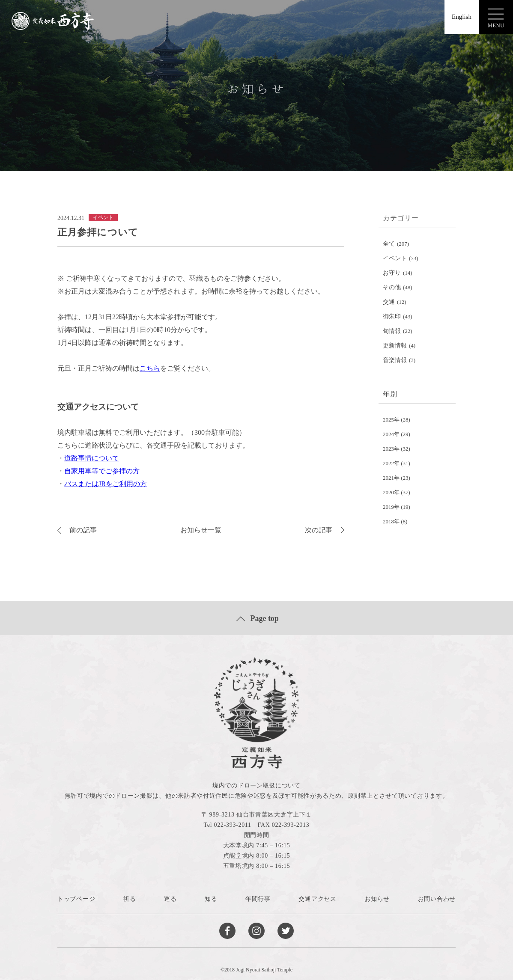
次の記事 (325, 530)
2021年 (391, 478)
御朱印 (392, 316)
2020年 (391, 492)
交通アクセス (317, 899)
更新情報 (395, 346)
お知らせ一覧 (201, 530)
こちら (150, 368)
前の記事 (77, 530)
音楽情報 (395, 360)
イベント (395, 258)
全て (389, 244)
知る (211, 899)
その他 (392, 287)
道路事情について (92, 458)
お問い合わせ (437, 899)
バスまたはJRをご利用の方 (106, 484)
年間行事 (258, 899)
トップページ (76, 899)
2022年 (391, 463)
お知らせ (377, 899)
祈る (130, 899)
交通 (389, 302)
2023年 (391, 449)
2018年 (391, 521)
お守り (392, 273)
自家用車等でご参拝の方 (102, 471)
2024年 (391, 434)
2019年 (391, 507)
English (462, 17)
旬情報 (392, 331)
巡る (170, 899)
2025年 (391, 420)
